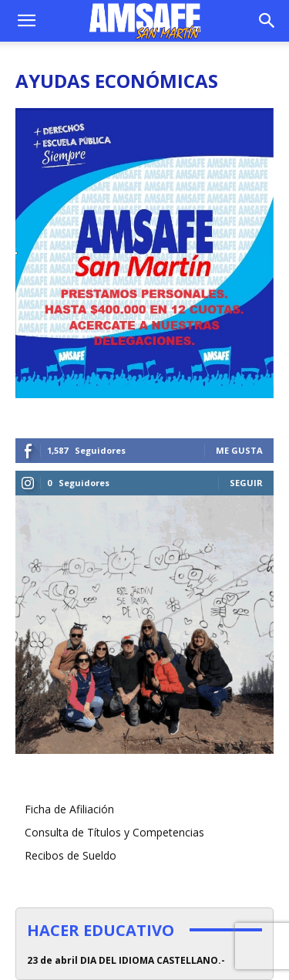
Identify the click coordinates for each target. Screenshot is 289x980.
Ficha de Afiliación (69, 809)
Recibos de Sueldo (71, 855)
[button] (26, 21)
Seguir (246, 483)
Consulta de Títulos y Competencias (114, 832)
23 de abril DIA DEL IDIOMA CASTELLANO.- (126, 960)
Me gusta (239, 450)
